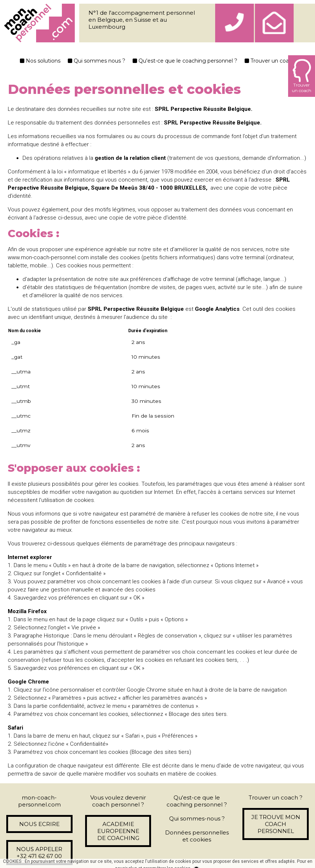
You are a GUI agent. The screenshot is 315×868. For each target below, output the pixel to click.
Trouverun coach (302, 76)
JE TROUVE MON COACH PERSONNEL (276, 824)
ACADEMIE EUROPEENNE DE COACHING (118, 831)
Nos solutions (40, 61)
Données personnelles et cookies (197, 836)
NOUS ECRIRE (39, 824)
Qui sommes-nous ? (197, 818)
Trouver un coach (270, 61)
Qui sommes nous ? (97, 61)
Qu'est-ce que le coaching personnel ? (185, 61)
